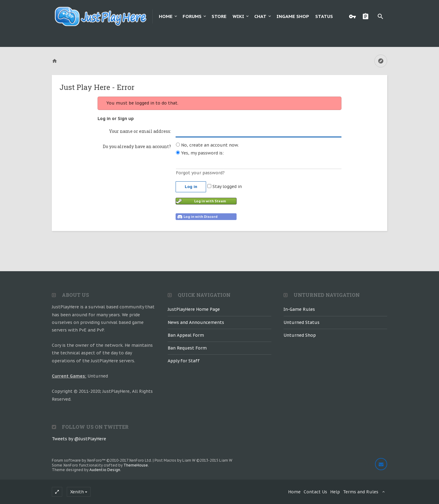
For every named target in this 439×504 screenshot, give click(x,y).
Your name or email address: (140, 131)
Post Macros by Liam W (193, 460)
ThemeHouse (136, 465)
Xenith (77, 492)
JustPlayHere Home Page (194, 309)
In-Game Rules (299, 309)
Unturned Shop (300, 335)
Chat (260, 16)
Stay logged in (225, 186)
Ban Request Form (187, 348)
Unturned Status (302, 322)
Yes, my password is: (200, 153)
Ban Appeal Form (186, 335)
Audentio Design (105, 470)
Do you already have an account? (137, 146)
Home (166, 16)
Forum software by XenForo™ (102, 460)
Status (324, 16)
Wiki (238, 16)
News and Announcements (196, 322)
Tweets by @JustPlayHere (79, 439)
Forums (192, 16)
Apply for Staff (184, 361)
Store (219, 16)
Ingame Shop (293, 16)
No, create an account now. (207, 145)
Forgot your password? (200, 173)
